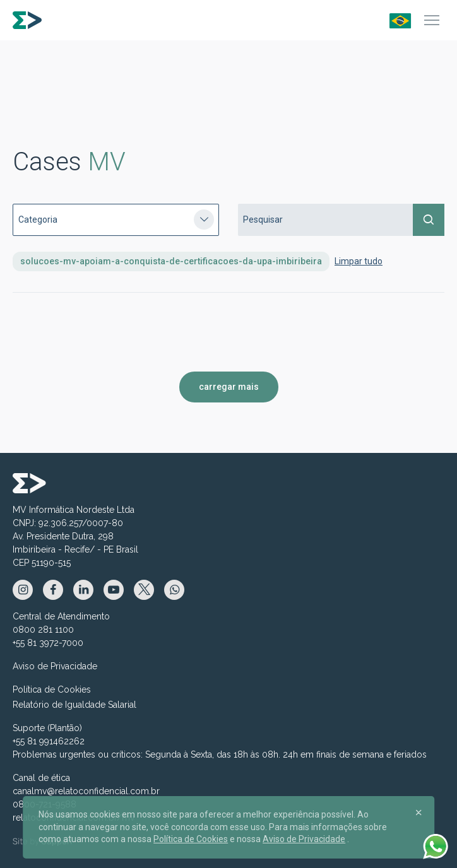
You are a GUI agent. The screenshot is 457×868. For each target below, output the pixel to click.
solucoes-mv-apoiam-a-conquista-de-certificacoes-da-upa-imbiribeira (171, 261)
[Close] (418, 812)
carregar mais (229, 387)
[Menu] (432, 20)
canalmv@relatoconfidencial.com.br (86, 791)
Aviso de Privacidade (55, 666)
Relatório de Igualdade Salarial (74, 705)
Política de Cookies (52, 689)
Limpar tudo (359, 261)
